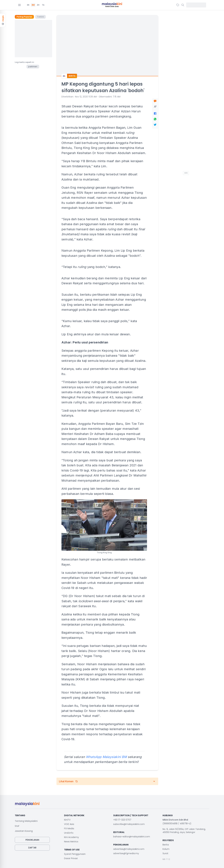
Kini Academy (71, 837)
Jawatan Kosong (24, 831)
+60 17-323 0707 (122, 820)
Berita (166, 845)
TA (43, 5)
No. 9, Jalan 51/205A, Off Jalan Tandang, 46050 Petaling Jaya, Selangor (184, 831)
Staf (17, 826)
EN (28, 5)
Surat (165, 853)
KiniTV (67, 820)
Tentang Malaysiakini (26, 821)
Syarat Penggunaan (75, 854)
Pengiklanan (32, 840)
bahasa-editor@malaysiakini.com (132, 837)
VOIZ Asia (69, 824)
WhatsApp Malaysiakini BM (106, 757)
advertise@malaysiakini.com (129, 849)
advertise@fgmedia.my (126, 853)
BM (33, 5)
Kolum (166, 849)
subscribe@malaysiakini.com (129, 824)
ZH (38, 5)
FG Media (69, 828)
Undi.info (69, 833)
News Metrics (71, 842)
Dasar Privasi (71, 858)
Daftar (32, 848)
